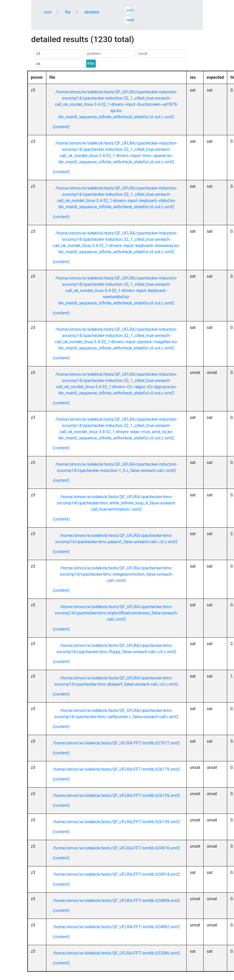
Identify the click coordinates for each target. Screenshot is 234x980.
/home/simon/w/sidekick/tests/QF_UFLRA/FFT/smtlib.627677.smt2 (116, 743)
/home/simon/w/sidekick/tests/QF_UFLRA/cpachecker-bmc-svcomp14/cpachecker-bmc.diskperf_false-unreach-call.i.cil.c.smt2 (116, 681)
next (128, 20)
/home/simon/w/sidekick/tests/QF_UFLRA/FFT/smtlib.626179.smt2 (116, 769)
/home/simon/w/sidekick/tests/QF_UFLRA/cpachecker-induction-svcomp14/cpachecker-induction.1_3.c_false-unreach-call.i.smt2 (116, 467)
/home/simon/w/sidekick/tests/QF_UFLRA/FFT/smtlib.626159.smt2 (116, 796)
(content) (61, 127)
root (48, 12)
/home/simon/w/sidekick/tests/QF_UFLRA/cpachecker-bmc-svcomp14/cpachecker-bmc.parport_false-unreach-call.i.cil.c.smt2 (116, 539)
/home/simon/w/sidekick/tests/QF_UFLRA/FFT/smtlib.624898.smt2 (116, 901)
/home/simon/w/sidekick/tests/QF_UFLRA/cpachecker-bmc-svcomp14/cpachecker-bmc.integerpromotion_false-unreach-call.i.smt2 (116, 574)
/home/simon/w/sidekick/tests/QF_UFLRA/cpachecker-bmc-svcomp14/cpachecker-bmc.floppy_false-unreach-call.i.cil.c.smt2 (116, 649)
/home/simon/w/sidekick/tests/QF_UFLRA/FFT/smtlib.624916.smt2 (116, 848)
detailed (92, 12)
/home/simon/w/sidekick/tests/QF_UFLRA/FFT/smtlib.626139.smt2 (116, 822)
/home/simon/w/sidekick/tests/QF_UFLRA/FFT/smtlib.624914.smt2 (116, 874)
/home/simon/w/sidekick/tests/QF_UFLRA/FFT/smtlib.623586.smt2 (116, 953)
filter (91, 63)
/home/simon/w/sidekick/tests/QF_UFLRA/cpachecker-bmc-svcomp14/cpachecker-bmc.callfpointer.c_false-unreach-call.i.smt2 (116, 714)
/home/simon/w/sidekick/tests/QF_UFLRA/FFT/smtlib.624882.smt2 (116, 927)
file (68, 12)
